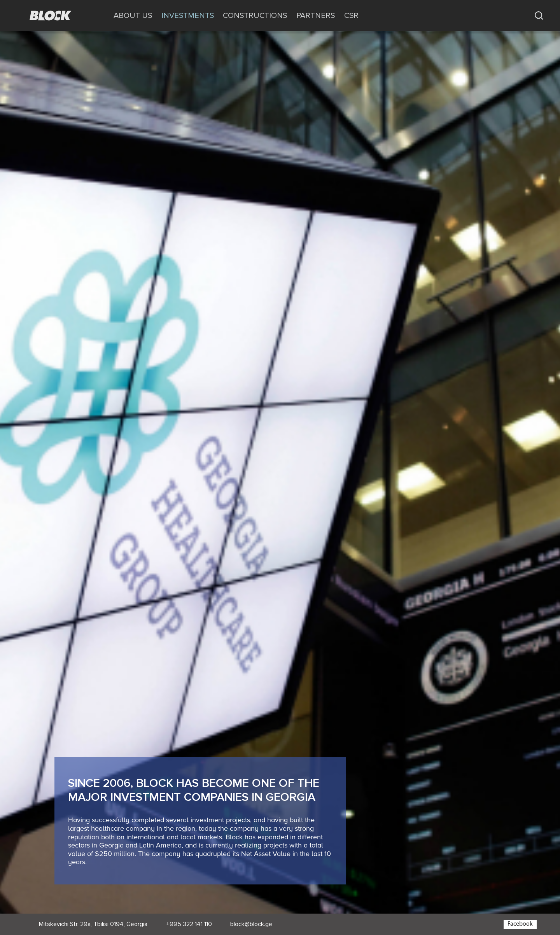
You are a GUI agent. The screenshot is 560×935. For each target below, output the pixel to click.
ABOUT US (133, 16)
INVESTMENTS (188, 16)
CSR (351, 16)
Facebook (520, 924)
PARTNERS (316, 16)
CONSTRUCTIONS (255, 16)
